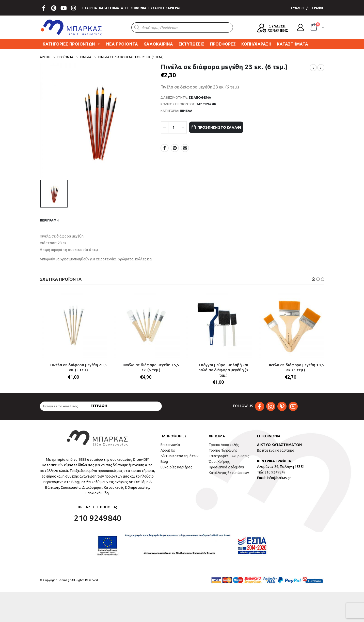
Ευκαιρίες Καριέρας (176, 471)
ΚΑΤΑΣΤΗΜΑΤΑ (111, 8)
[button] (313, 279)
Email (185, 148)
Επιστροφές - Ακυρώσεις (229, 460)
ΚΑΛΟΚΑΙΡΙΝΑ (158, 44)
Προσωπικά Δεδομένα (226, 471)
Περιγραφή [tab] (49, 220)
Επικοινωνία (170, 448)
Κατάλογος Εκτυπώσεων (229, 476)
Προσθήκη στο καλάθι (226, 127)
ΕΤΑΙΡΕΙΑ (90, 8)
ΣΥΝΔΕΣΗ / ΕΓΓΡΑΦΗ (307, 8)
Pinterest (175, 148)
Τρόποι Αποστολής (224, 448)
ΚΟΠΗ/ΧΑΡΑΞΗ (256, 44)
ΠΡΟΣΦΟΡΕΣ (223, 44)
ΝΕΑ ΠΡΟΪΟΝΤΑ (122, 44)
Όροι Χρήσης (219, 465)
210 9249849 (275, 476)
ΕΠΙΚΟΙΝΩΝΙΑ (136, 8)
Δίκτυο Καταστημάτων (179, 460)
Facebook (165, 148)
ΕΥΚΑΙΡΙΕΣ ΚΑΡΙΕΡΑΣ (165, 8)
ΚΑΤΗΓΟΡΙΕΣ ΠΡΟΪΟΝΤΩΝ (72, 44)
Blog (164, 465)
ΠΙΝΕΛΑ (186, 111)
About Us (168, 454)
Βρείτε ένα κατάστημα (276, 454)
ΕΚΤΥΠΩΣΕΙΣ (192, 44)
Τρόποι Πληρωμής (223, 454)
